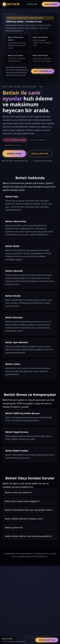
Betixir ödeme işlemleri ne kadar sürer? (24, 519)
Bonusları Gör (40, 154)
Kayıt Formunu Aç (43, 71)
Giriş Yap (32, 4)
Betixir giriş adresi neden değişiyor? (22, 501)
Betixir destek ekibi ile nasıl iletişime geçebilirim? (28, 536)
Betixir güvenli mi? (14, 527)
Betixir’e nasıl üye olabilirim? (19, 492)
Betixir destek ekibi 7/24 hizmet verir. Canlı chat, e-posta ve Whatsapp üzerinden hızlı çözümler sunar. (30, 537)
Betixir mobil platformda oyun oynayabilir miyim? (29, 510)
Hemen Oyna (14, 154)
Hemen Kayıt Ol (47, 640)
